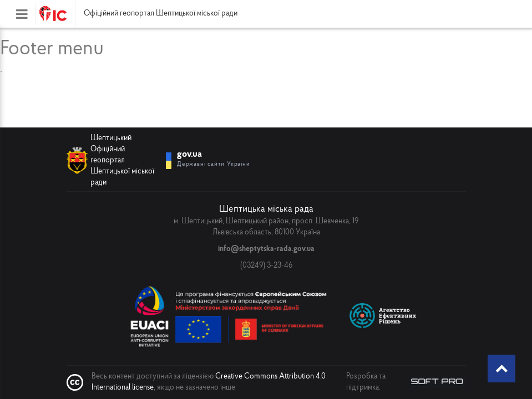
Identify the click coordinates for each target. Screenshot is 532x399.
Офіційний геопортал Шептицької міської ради (161, 14)
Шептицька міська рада (266, 209)
